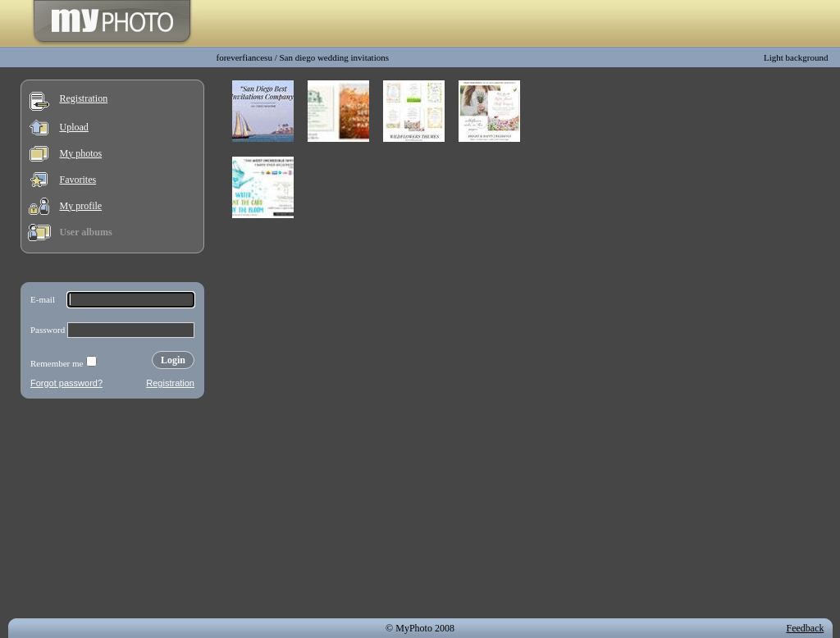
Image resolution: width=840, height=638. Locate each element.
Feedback (806, 628)
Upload (74, 127)
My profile (81, 206)
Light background (796, 57)
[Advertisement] (112, 512)
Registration (84, 98)
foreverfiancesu (244, 57)
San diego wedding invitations (334, 57)
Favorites (78, 180)
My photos (81, 153)
